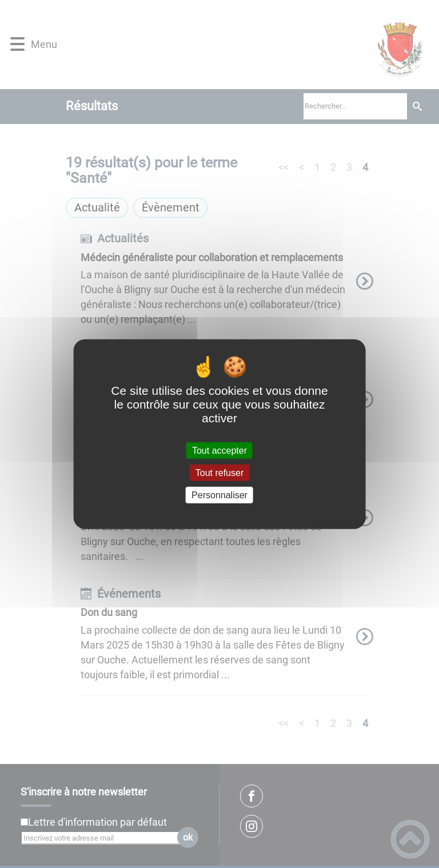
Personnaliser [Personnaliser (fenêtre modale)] (219, 495)
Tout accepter (219, 450)
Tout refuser (219, 472)
